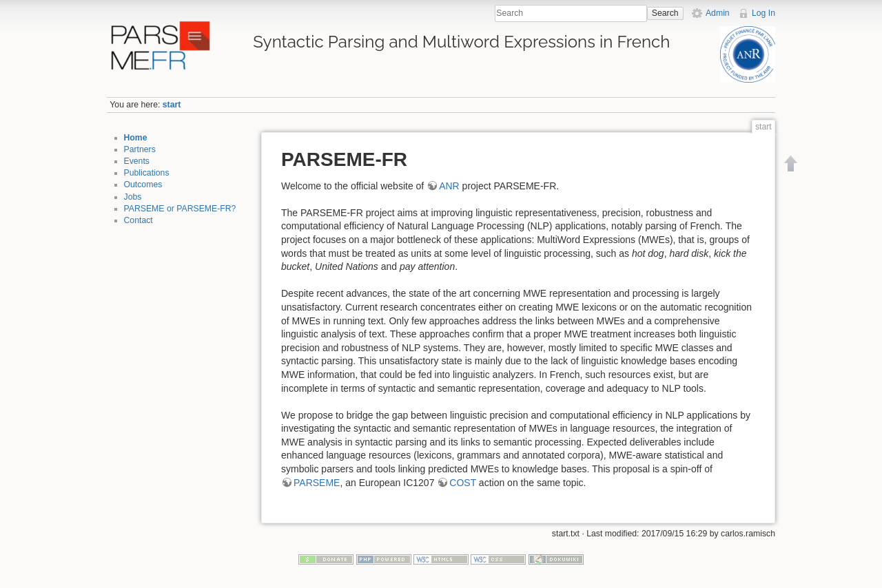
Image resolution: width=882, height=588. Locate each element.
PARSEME (317, 483)
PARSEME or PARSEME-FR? (180, 209)
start (172, 105)
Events (137, 161)
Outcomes (143, 185)
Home (136, 138)
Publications (147, 173)
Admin (718, 13)
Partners (140, 149)
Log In (763, 13)
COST (463, 483)
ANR (449, 186)
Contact (139, 220)
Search (665, 13)
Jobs (133, 197)
